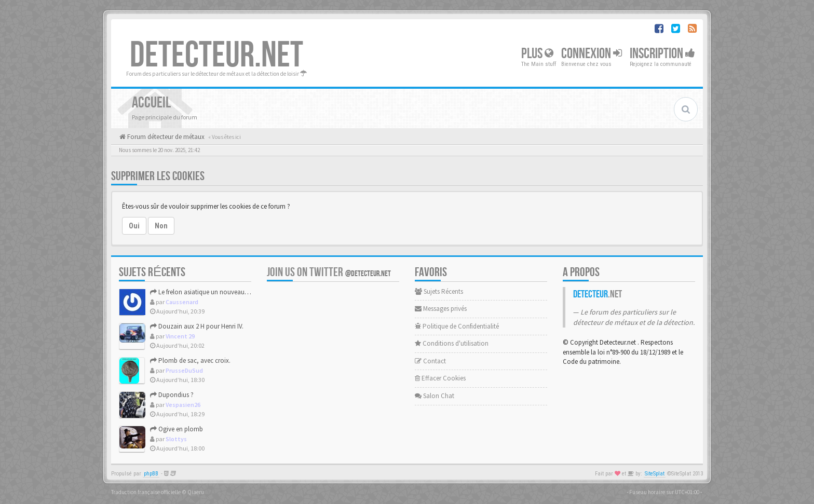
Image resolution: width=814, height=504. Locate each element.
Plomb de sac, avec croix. (190, 360)
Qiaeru (196, 492)
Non (161, 226)
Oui (134, 226)
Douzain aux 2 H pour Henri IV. (197, 326)
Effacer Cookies (440, 378)
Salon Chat (435, 396)
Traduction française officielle (146, 492)
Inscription (662, 54)
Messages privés (441, 309)
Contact (430, 361)
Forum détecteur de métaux (165, 137)
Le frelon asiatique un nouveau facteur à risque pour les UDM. (239, 292)
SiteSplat (655, 474)
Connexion (592, 54)
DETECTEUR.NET (216, 56)
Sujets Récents (439, 291)
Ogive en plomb (177, 429)
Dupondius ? (172, 395)
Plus (537, 54)
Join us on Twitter (329, 272)
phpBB (151, 474)
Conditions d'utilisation (452, 343)
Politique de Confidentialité (457, 326)
